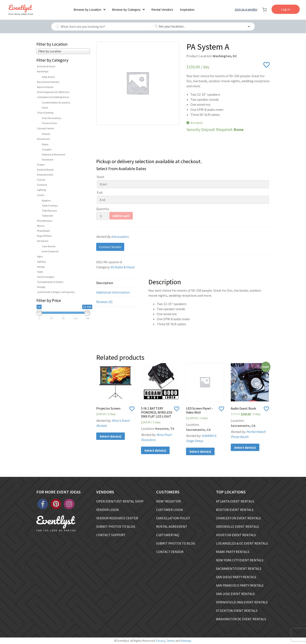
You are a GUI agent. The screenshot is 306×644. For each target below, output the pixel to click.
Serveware (43, 241)
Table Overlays (50, 206)
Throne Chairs (49, 123)
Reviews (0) (104, 302)
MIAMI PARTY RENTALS (233, 552)
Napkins (46, 200)
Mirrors (41, 226)
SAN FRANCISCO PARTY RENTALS (240, 585)
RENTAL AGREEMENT (172, 526)
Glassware (47, 159)
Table (40, 272)
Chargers (47, 149)
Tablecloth (47, 216)
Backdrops (43, 71)
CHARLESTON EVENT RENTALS (238, 518)
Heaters (46, 134)
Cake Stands (49, 246)
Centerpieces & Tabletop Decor (53, 97)
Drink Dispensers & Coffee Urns (53, 92)
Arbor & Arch (48, 77)
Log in (286, 9)
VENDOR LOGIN (107, 510)
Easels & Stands (45, 170)
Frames (41, 180)
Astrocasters (125, 237)
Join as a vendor (246, 9)
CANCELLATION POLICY (173, 518)
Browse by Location (88, 10)
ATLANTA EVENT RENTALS (235, 501)
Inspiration (187, 10)
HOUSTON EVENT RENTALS (236, 535)
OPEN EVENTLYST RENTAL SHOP (120, 501)
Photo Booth (43, 231)
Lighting (41, 190)
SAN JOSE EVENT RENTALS (235, 594)
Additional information (113, 292)
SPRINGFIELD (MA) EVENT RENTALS (242, 602)
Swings (41, 267)
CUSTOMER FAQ (168, 535)
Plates (45, 144)
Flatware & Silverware (53, 154)
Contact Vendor (110, 247)
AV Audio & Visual (46, 66)
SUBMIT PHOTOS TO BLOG (116, 526)
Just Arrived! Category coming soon (56, 292)
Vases (45, 108)
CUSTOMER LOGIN (169, 510)
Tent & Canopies (46, 277)
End (100, 192)
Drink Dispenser (50, 251)
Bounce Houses (45, 87)
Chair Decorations (51, 118)
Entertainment (45, 175)
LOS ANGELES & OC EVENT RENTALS (242, 543)
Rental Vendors (162, 10)
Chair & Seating (45, 113)
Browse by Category (126, 10)
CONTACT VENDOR (170, 552)
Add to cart (121, 216)
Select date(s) (111, 436)
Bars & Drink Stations (48, 82)
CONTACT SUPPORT (111, 535)
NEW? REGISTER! (169, 501)
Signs (40, 256)
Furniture (42, 185)
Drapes (41, 165)
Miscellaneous (45, 221)
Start (101, 177)
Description (105, 283)
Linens (41, 195)
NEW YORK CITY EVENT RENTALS (240, 560)
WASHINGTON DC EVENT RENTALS (241, 619)
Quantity (103, 209)
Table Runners (49, 211)
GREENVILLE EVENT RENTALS (237, 526)
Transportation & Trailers (50, 282)
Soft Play (42, 262)
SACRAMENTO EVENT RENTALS (239, 569)
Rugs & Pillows (44, 236)
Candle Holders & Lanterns (56, 102)
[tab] (118, 283)
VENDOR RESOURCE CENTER (117, 518)
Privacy (161, 641)
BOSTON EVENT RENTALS (235, 510)
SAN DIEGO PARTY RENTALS (236, 577)
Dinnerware (43, 139)
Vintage (41, 287)
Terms (171, 641)
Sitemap (186, 641)
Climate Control (45, 128)
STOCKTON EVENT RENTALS (237, 611)
